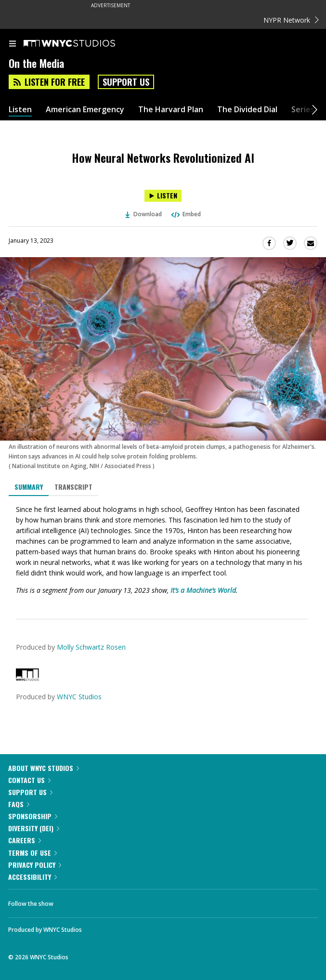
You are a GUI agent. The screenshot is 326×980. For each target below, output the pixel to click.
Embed (185, 214)
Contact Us (29, 780)
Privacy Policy (35, 865)
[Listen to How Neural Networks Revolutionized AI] (163, 196)
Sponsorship (33, 816)
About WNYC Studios (44, 768)
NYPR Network (291, 20)
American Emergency (85, 110)
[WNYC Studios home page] (81, 44)
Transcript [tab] (73, 487)
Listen (20, 110)
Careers (25, 840)
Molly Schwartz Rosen (91, 647)
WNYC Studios (79, 697)
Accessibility (33, 877)
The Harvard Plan (171, 110)
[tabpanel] (163, 550)
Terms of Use (33, 853)
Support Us (126, 82)
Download (143, 214)
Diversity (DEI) (34, 828)
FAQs (19, 804)
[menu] (13, 44)
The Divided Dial (247, 110)
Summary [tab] (29, 487)
